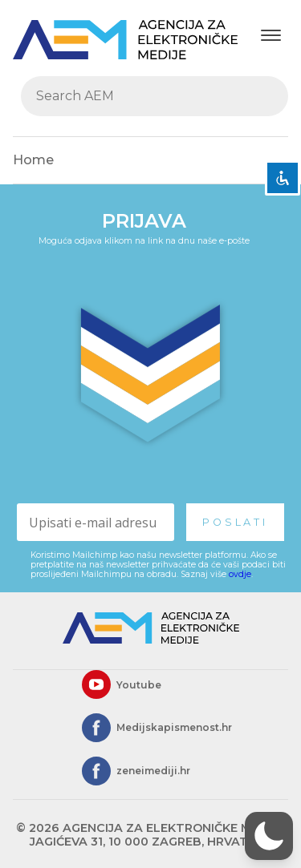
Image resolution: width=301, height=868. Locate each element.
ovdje (240, 574)
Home (33, 160)
